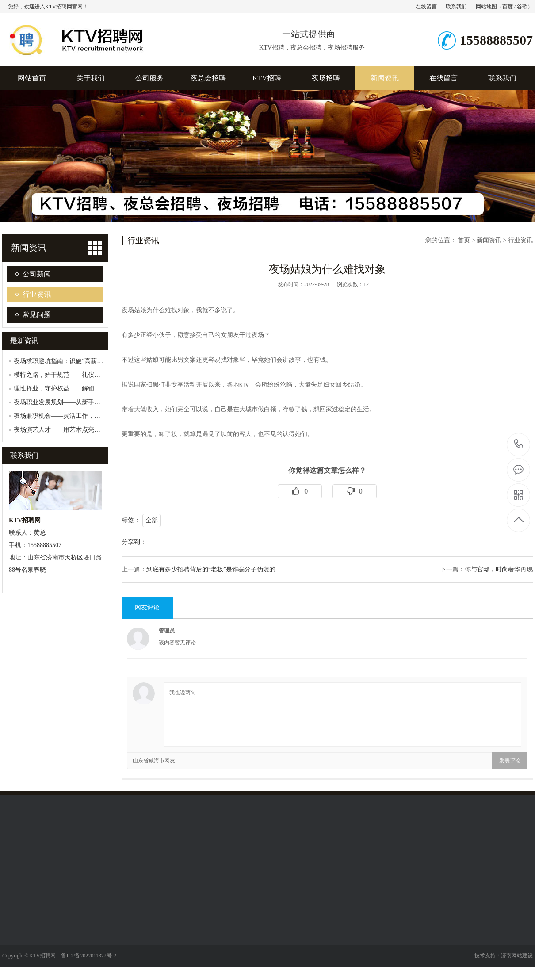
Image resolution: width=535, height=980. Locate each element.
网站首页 (32, 78)
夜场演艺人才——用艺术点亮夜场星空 (66, 430)
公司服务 (149, 78)
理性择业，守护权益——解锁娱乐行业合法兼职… (82, 389)
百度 (508, 7)
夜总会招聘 (208, 78)
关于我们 (91, 78)
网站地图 (486, 7)
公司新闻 (37, 274)
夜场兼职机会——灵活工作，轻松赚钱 (66, 416)
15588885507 (519, 444)
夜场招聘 (326, 78)
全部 (152, 520)
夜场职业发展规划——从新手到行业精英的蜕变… (82, 402)
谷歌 (522, 7)
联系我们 (456, 7)
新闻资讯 (385, 78)
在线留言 (426, 7)
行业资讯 (37, 294)
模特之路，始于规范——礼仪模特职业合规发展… (82, 375)
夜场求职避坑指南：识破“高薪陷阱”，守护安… (78, 361)
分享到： (134, 542)
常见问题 (37, 315)
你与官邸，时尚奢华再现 (499, 569)
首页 (464, 240)
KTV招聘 (267, 78)
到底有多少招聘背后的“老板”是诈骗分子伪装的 (211, 569)
